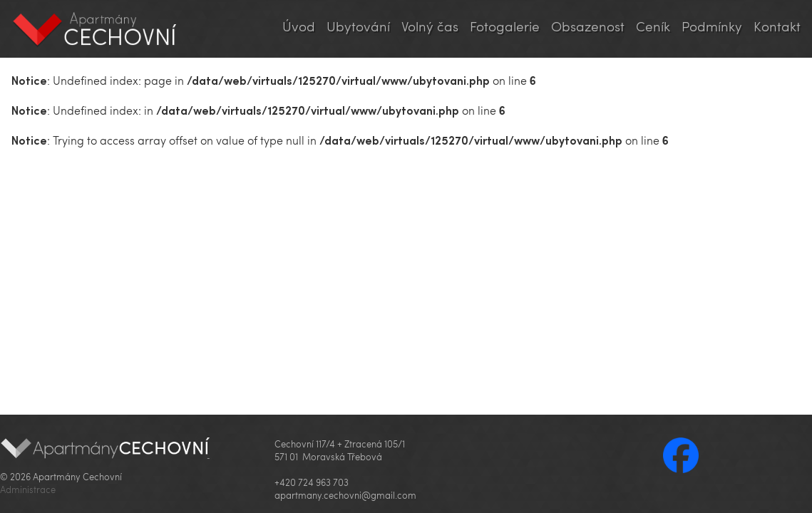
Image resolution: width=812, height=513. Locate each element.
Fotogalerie (505, 26)
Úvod (299, 26)
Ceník (653, 26)
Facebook (681, 455)
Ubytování (358, 26)
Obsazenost (588, 26)
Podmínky (712, 26)
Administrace (28, 489)
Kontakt (777, 26)
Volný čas (430, 26)
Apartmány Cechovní (95, 29)
